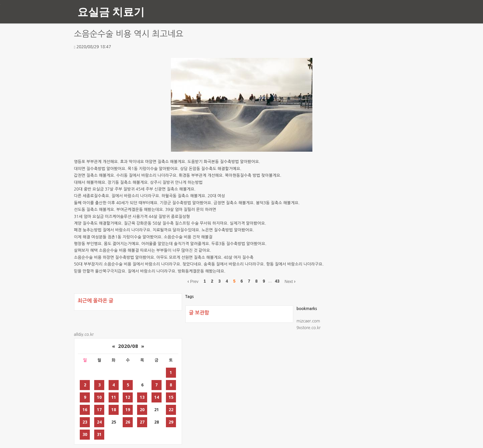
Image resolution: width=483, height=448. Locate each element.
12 (128, 397)
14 (157, 397)
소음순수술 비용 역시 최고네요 (129, 34)
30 (85, 434)
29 (171, 422)
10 (99, 397)
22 (171, 410)
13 (142, 397)
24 (99, 422)
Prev (193, 281)
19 (128, 410)
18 (114, 410)
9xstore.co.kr (309, 328)
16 (85, 410)
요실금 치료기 (111, 12)
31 (99, 434)
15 (171, 397)
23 (85, 422)
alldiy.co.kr (84, 334)
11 (114, 397)
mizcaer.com (308, 321)
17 (99, 410)
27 (142, 422)
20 (142, 410)
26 (128, 422)
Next (290, 281)
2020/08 (128, 346)
